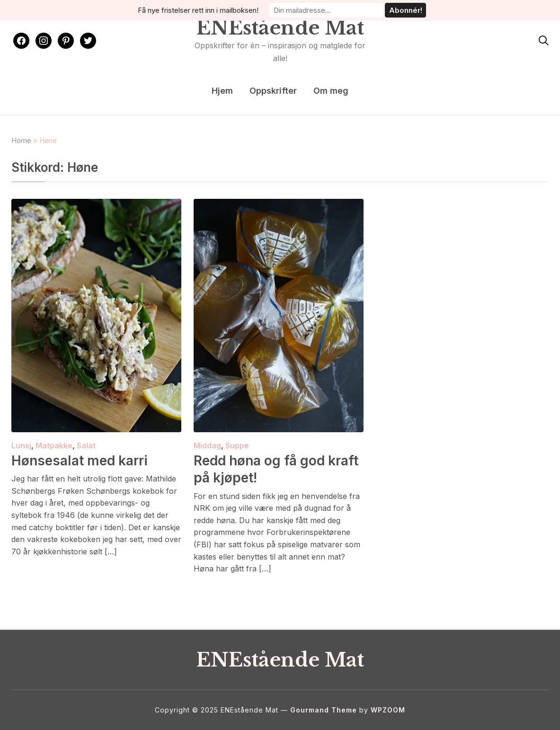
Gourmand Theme (324, 710)
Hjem (222, 91)
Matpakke (54, 445)
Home (21, 140)
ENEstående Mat (280, 28)
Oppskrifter (273, 91)
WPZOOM (388, 710)
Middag (207, 445)
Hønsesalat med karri (80, 461)
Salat (86, 445)
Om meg (331, 91)
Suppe (237, 445)
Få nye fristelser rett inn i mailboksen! (198, 10)
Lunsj (21, 445)
